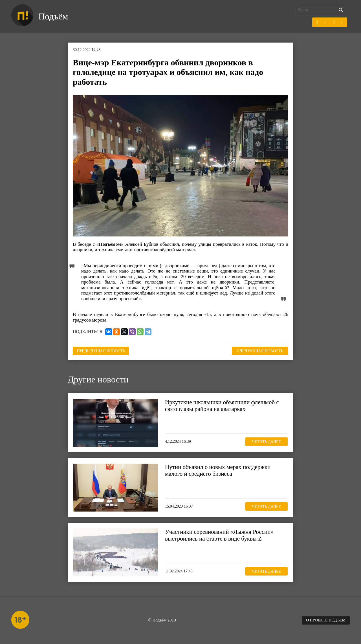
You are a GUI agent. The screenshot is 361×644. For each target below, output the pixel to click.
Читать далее (267, 442)
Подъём (53, 16)
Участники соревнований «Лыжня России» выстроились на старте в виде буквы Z (219, 535)
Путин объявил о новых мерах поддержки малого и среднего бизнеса (218, 470)
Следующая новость (260, 351)
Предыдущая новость (101, 351)
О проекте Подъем (326, 620)
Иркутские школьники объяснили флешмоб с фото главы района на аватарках (222, 406)
